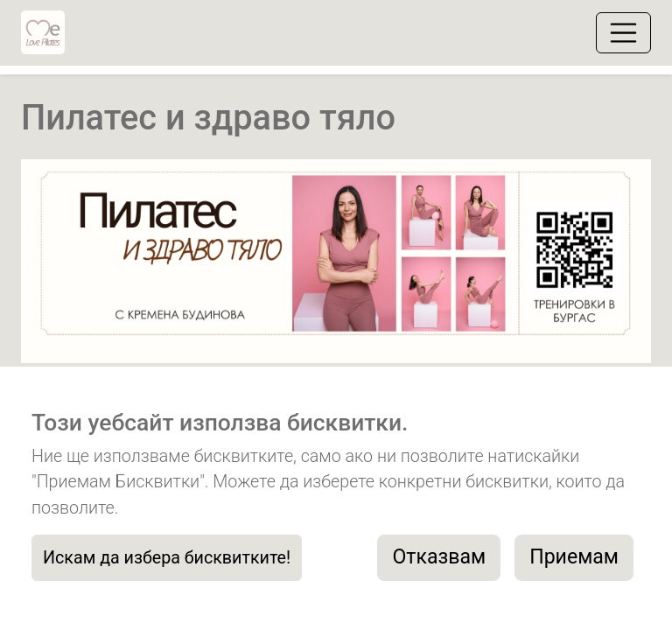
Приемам (574, 557)
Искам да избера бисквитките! (167, 558)
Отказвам (439, 557)
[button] (68, 263)
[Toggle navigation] (623, 33)
